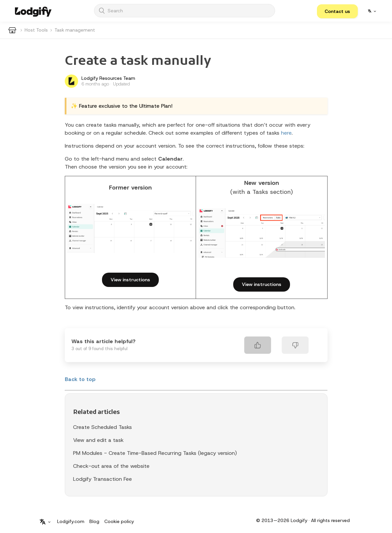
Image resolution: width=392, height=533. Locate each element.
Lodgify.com (71, 521)
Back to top (80, 379)
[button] (337, 11)
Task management (75, 30)
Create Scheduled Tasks (102, 427)
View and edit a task (98, 440)
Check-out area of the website (111, 466)
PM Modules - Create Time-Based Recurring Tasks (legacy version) (155, 453)
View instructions (130, 280)
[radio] (258, 345)
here (286, 133)
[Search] (185, 11)
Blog (94, 521)
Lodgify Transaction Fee (102, 479)
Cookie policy (119, 521)
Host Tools (36, 30)
